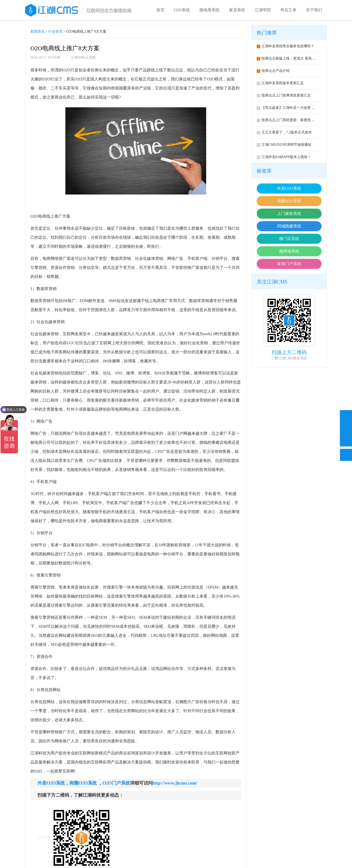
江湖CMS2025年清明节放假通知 (284, 145)
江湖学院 (263, 10)
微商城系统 (289, 251)
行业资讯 (55, 32)
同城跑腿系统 (289, 226)
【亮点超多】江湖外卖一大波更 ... (285, 108)
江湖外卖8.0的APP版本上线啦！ (284, 157)
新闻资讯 (37, 32)
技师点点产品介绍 (273, 71)
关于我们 (314, 10)
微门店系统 (289, 239)
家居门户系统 (289, 264)
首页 (160, 10)
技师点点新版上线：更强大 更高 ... (286, 58)
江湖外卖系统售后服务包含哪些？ (285, 46)
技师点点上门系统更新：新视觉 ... (285, 120)
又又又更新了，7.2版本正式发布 (284, 132)
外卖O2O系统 (289, 188)
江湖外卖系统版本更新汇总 (280, 83)
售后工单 (288, 10)
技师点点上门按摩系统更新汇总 (284, 95)
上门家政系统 (289, 213)
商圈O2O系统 (289, 201)
